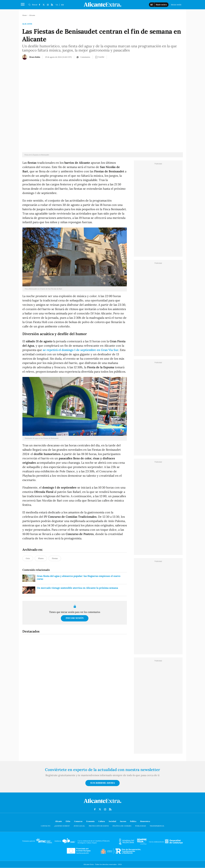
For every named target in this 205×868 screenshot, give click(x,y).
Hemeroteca (145, 821)
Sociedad (112, 821)
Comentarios (83, 57)
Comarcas (78, 821)
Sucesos (123, 821)
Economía (90, 821)
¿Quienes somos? (62, 826)
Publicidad (141, 826)
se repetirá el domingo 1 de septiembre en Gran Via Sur (81, 350)
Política (133, 821)
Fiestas (55, 558)
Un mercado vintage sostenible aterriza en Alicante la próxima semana (77, 588)
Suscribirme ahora (102, 783)
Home (25, 15)
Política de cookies (122, 826)
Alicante (27, 24)
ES (63, 5)
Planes (41, 558)
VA (57, 5)
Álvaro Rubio (35, 57)
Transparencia (157, 826)
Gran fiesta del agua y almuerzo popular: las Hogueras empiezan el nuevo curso (79, 577)
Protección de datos (99, 826)
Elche (68, 821)
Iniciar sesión (75, 618)
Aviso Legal (79, 826)
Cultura (102, 821)
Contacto (46, 826)
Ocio (28, 558)
